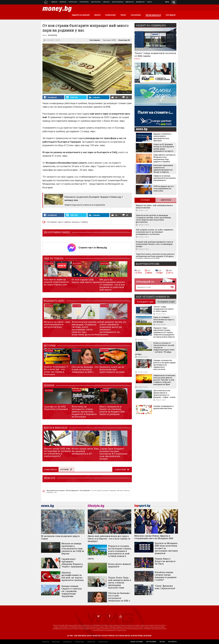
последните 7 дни (145, 302)
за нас (162, 642)
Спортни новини (84, 2)
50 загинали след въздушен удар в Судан (60, 537)
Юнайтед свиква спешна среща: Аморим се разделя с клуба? (166, 576)
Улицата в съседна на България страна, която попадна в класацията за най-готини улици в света (109, 552)
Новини (54, 2)
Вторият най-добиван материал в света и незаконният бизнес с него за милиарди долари (155, 244)
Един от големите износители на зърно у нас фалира (164, 319)
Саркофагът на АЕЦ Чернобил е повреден (56, 408)
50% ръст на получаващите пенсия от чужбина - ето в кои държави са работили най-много (112, 285)
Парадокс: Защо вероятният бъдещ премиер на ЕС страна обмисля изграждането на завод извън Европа (164, 332)
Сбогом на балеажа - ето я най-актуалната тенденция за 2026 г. (85, 369)
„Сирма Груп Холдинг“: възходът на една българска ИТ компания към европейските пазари (113, 454)
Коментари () (124, 40)
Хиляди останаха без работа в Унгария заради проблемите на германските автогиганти (164, 365)
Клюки (73, 2)
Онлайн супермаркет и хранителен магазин (163, 407)
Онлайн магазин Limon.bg (106, 2)
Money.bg (56, 642)
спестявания (52, 222)
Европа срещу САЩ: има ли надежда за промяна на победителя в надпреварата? (57, 452)
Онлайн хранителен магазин (118, 2)
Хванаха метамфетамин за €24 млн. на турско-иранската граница (73, 576)
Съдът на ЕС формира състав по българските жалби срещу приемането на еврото (164, 148)
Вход (167, 2)
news (143, 129)
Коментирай (121, 470)
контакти (172, 642)
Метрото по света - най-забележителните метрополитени (57, 324)
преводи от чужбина (80, 222)
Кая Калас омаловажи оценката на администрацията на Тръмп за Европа (163, 169)
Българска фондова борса (96, 2)
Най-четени (166, 200)
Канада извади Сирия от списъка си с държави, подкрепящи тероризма (72, 591)
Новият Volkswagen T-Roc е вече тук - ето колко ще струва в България (56, 370)
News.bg (46, 642)
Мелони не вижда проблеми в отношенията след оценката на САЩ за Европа (73, 548)
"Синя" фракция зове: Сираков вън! (165, 587)
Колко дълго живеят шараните (120, 565)
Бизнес (137, 59)
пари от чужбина (64, 222)
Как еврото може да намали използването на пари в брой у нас (56, 282)
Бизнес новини (63, 2)
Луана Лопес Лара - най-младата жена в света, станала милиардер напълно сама (120, 583)
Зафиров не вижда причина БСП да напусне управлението (165, 178)
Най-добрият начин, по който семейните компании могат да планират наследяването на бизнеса (113, 328)
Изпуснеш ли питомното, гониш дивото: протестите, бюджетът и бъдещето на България (84, 412)
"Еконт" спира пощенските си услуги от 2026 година (155, 54)
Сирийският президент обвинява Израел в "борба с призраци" (72, 563)
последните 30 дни (166, 302)
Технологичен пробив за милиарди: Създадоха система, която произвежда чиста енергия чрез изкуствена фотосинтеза (85, 328)
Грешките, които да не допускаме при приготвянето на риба (112, 369)
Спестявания (95, 40)
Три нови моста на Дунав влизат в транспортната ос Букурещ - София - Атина (164, 394)
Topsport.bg (79, 642)
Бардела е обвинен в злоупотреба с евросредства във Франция (162, 137)
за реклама (151, 642)
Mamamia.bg (140, 2)
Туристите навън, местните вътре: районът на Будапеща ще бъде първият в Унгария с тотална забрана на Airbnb (155, 256)
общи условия (137, 642)
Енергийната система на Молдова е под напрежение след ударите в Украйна (164, 158)
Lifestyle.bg (67, 642)
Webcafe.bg (130, 2)
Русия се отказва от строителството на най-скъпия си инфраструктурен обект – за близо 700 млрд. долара (155, 349)
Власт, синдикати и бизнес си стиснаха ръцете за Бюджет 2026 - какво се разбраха (113, 410)
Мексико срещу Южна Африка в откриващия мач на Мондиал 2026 (154, 537)
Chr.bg (149, 2)
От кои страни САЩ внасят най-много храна (86, 281)
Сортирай (66, 470)
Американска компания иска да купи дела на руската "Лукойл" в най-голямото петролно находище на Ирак (164, 380)
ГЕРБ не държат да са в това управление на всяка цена (163, 188)
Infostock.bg (103, 642)
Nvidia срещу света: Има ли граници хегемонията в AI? (85, 451)
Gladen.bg (91, 642)
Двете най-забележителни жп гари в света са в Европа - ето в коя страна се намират (109, 539)
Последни (145, 200)
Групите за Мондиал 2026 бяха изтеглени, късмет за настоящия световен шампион (166, 548)
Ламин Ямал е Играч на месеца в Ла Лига (165, 561)
